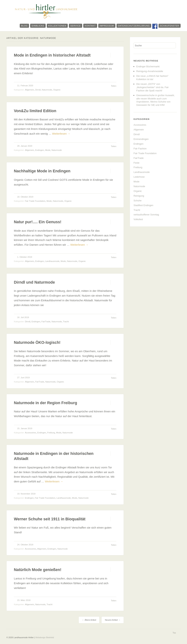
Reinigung (139, 196)
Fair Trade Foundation (35, 201)
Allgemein (29, 90)
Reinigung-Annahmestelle (150, 71)
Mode (48, 150)
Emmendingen (141, 139)
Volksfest (138, 219)
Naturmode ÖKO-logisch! (37, 343)
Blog (24, 26)
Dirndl (38, 90)
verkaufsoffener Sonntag (146, 215)
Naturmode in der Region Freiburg (45, 403)
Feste (136, 163)
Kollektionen (57, 26)
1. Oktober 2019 (25, 257)
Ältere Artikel (89, 620)
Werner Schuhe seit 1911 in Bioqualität (50, 519)
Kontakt (90, 26)
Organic (57, 90)
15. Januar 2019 (25, 428)
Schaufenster (170, 26)
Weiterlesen (61, 134)
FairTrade (46, 322)
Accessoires (30, 433)
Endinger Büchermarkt (148, 66)
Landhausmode (52, 261)
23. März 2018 (24, 600)
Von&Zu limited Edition (35, 111)
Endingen (40, 150)
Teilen (114, 86)
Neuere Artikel (113, 620)
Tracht (66, 322)
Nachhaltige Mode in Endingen (42, 171)
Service (76, 26)
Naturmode (47, 90)
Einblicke (38, 26)
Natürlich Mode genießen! (38, 570)
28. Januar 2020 (25, 146)
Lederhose (139, 177)
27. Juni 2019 (23, 378)
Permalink (107, 55)
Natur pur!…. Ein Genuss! (38, 222)
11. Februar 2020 (25, 86)
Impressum (107, 26)
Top (174, 633)
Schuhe (137, 201)
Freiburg (51, 433)
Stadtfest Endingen (143, 205)
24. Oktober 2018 (25, 545)
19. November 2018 (26, 494)
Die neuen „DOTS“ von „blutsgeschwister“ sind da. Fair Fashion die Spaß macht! (152, 87)
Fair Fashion (140, 149)
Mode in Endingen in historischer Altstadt (52, 55)
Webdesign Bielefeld (45, 637)
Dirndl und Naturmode (34, 282)
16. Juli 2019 (23, 317)
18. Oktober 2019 (25, 197)
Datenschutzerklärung (134, 26)
